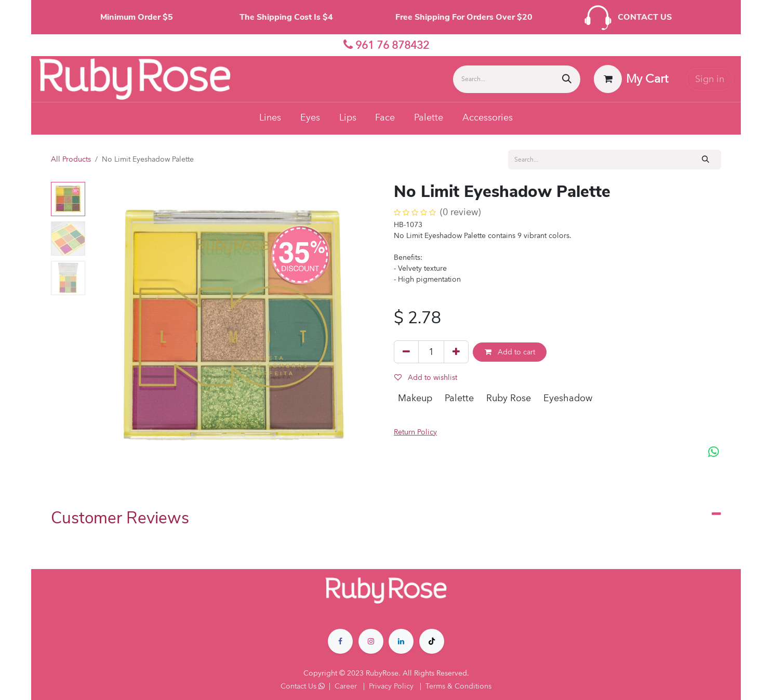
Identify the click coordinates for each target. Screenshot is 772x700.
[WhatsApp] (714, 452)
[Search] (567, 79)
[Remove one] (406, 352)
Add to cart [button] (510, 352)
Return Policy (415, 432)
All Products (71, 159)
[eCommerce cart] (631, 79)
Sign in (710, 79)
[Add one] (456, 352)
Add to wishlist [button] (426, 378)
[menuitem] (270, 118)
